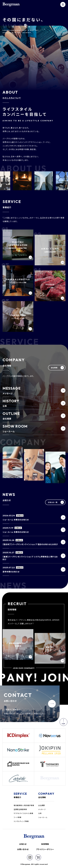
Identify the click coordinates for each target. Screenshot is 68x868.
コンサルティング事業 (21, 821)
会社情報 (42, 797)
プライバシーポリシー (45, 849)
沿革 (40, 813)
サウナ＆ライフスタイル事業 (23, 813)
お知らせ (23, 844)
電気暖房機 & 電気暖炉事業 (24, 805)
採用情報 (45, 844)
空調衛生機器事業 (20, 809)
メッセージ (42, 809)
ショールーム (43, 817)
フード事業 (18, 817)
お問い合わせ (23, 849)
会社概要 (42, 805)
